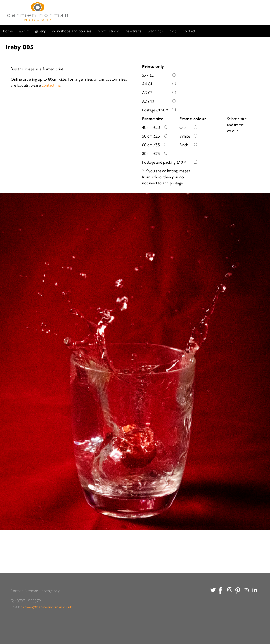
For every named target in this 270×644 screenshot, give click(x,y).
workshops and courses (72, 31)
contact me (51, 85)
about (24, 31)
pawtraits (134, 31)
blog (173, 31)
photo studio (109, 31)
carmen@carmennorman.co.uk (46, 607)
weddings (155, 31)
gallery (40, 31)
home (8, 31)
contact (189, 31)
